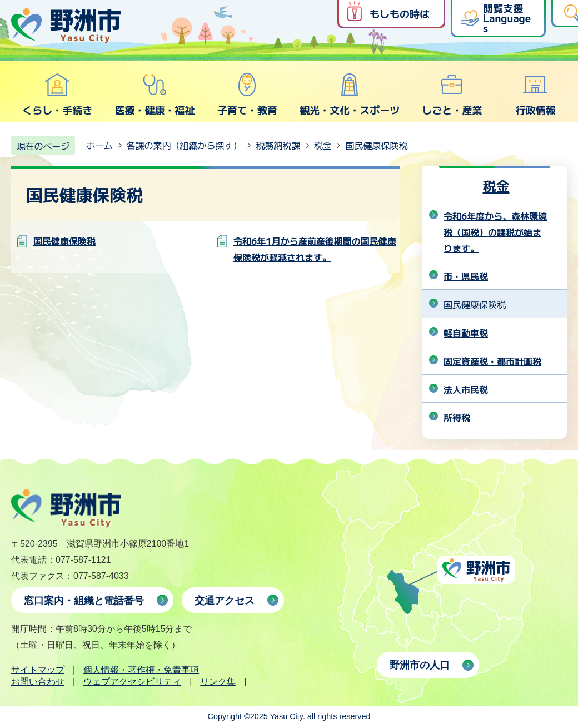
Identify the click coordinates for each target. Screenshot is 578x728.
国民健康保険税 (64, 241)
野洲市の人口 (420, 665)
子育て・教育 (247, 95)
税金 (323, 145)
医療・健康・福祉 (155, 95)
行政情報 (536, 95)
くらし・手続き (57, 95)
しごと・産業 (452, 95)
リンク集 (218, 682)
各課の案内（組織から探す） (185, 145)
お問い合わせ (38, 682)
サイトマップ (38, 670)
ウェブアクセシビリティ (132, 682)
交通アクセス (225, 601)
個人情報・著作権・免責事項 (141, 670)
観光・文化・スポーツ (350, 95)
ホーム (99, 145)
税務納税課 (278, 145)
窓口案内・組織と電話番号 (84, 601)
